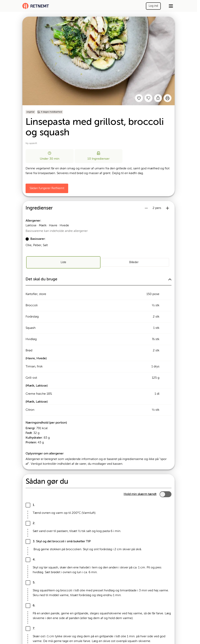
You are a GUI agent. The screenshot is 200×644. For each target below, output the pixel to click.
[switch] (166, 494)
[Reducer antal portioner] (146, 208)
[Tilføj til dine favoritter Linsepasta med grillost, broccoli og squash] (139, 98)
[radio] (63, 262)
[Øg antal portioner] (167, 208)
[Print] (167, 98)
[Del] (158, 98)
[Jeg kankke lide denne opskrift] (148, 98)
